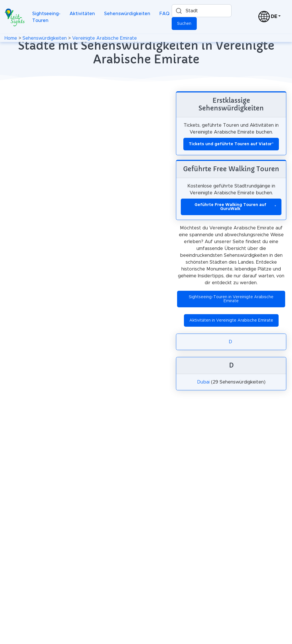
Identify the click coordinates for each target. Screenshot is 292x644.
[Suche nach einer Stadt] (202, 11)
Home (11, 38)
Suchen (184, 24)
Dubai (203, 382)
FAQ (164, 14)
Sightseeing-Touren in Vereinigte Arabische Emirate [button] (231, 299)
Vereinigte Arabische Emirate (105, 38)
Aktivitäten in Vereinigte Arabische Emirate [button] (231, 320)
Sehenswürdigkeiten (127, 14)
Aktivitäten (82, 14)
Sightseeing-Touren (46, 17)
